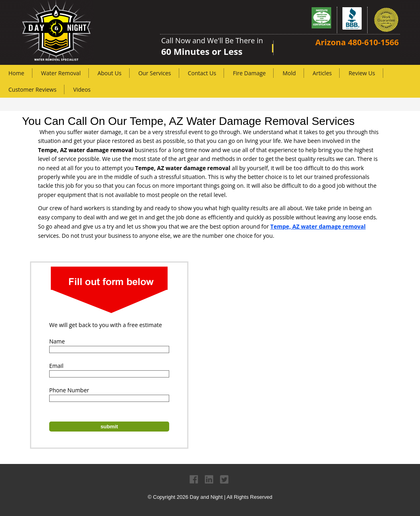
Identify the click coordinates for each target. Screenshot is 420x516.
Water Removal (61, 73)
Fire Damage (249, 73)
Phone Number (69, 390)
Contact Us (202, 73)
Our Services (155, 73)
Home (16, 73)
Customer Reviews (32, 89)
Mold (289, 73)
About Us (110, 73)
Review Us (362, 73)
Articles (322, 73)
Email (56, 366)
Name (57, 341)
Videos (82, 89)
